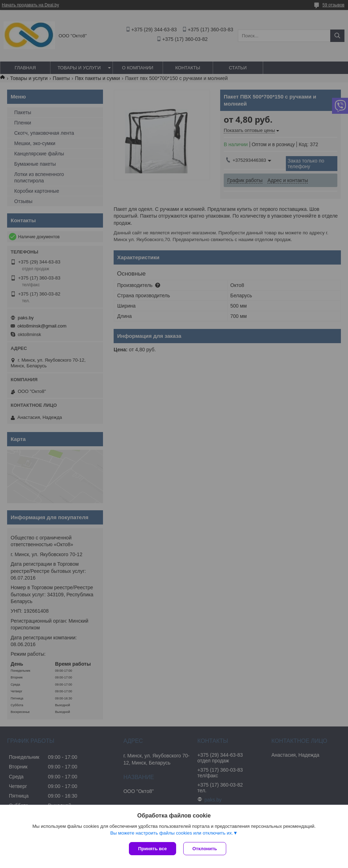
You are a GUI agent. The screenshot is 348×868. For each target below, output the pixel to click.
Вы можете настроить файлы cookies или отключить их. (172, 833)
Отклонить (205, 849)
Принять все (153, 849)
